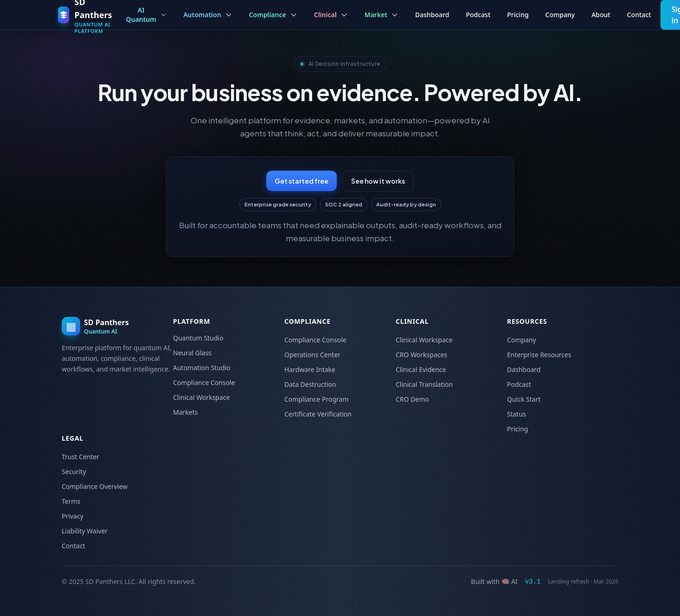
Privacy (73, 516)
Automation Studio (202, 368)
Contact (639, 15)
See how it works (378, 181)
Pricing (518, 15)
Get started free (302, 181)
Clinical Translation (424, 384)
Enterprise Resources (539, 355)
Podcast (478, 15)
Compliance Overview (95, 486)
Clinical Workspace (201, 397)
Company (560, 15)
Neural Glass (192, 353)
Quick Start (524, 399)
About (601, 15)
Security (74, 472)
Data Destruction (310, 384)
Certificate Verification (318, 414)
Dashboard (432, 15)
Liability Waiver (85, 531)
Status (516, 414)
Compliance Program (317, 399)
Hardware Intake (310, 369)
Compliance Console (204, 382)
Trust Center (80, 457)
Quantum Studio (198, 338)
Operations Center (312, 355)
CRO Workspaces (421, 355)
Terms (71, 501)
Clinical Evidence (421, 369)
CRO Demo (412, 399)
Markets (185, 412)
